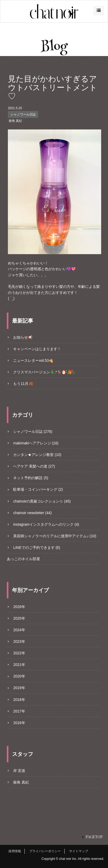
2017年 (19, 711)
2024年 (19, 630)
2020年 (19, 676)
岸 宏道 (19, 771)
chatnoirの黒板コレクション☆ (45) (42, 501)
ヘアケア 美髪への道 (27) (34, 466)
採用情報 (15, 851)
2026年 (19, 607)
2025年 (19, 618)
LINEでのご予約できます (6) (37, 548)
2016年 (19, 723)
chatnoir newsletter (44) (32, 513)
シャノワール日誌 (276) (33, 432)
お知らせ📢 (23, 337)
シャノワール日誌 (23, 114)
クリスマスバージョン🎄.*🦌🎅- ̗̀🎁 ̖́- (44, 372)
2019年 (19, 688)
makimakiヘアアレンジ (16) (36, 443)
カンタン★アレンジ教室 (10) (37, 455)
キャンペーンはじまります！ (37, 349)
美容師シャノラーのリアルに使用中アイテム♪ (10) (55, 536)
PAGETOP (94, 837)
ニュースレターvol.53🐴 (33, 360)
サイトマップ (79, 851)
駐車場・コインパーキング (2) (38, 489)
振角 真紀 (15, 121)
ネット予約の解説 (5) (31, 478)
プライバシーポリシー (45, 851)
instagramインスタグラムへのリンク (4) (46, 524)
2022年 (19, 653)
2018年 (19, 700)
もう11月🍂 (23, 384)
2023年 (19, 641)
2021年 (19, 665)
